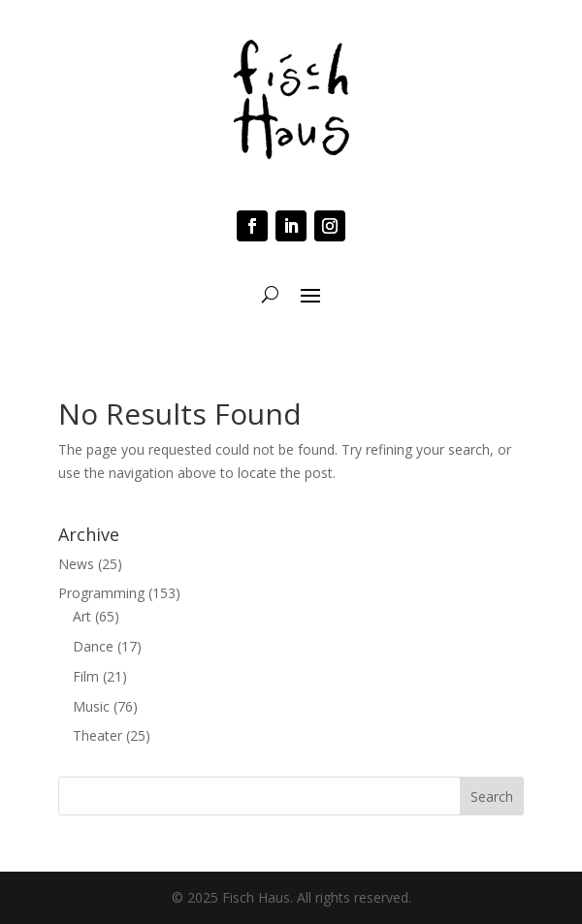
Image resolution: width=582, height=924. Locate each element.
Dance (93, 646)
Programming (101, 593)
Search (492, 797)
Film (86, 676)
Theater (97, 735)
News (76, 564)
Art (82, 616)
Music (91, 706)
